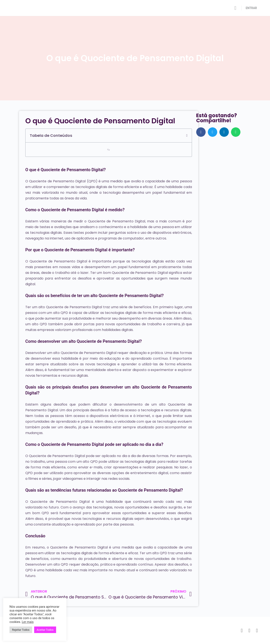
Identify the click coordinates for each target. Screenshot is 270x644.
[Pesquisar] (235, 8)
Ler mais (28, 622)
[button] (187, 136)
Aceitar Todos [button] (45, 630)
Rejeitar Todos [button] (21, 630)
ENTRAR (251, 8)
